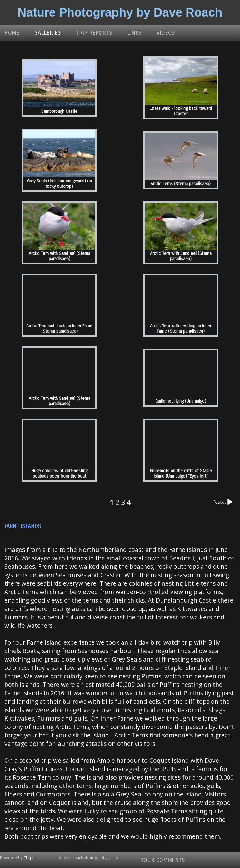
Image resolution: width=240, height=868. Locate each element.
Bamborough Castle (59, 111)
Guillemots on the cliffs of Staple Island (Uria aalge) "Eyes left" (181, 474)
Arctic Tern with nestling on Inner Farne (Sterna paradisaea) (181, 329)
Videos (166, 33)
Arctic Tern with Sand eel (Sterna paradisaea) (60, 256)
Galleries (48, 33)
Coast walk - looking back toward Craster (181, 111)
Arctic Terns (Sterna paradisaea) (181, 184)
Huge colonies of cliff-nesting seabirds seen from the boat (60, 474)
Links (134, 33)
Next (224, 502)
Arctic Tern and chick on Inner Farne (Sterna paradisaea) (59, 329)
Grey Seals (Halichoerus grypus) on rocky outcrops (60, 184)
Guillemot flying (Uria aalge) (181, 401)
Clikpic (29, 858)
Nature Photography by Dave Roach (120, 12)
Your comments (163, 860)
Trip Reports (94, 33)
